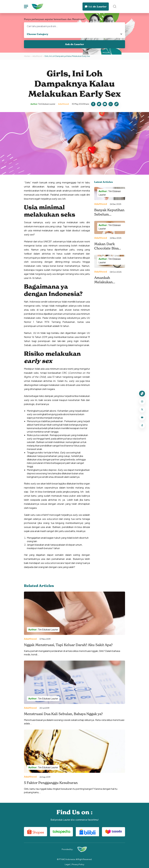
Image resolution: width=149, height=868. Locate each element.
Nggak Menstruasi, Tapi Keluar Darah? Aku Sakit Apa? (68, 645)
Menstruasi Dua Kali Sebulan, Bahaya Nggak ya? (63, 714)
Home (27, 56)
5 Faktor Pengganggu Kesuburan (51, 783)
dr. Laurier (96, 7)
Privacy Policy (78, 864)
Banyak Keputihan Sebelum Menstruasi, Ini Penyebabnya (109, 216)
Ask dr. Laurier (74, 44)
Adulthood (37, 56)
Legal (67, 864)
